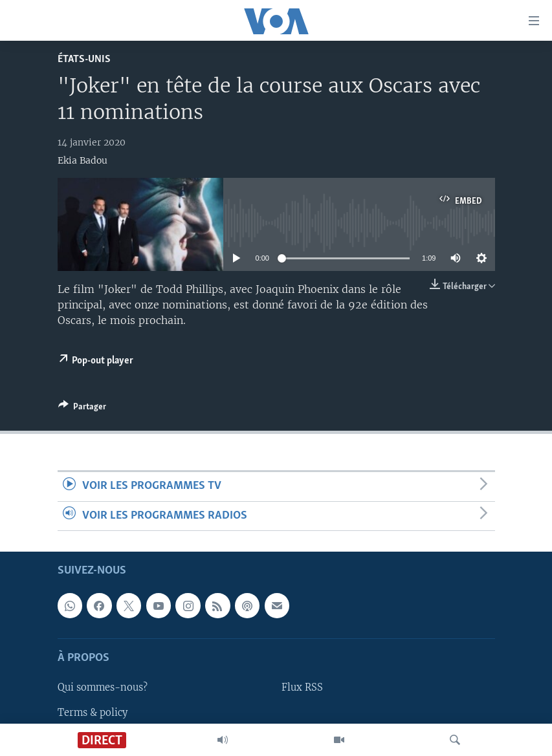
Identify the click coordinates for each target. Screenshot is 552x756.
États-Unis (84, 59)
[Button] (82, 409)
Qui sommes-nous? (103, 687)
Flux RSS (302, 687)
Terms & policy (93, 712)
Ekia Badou (83, 160)
